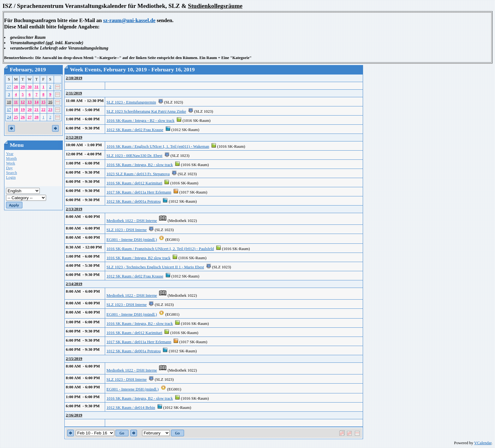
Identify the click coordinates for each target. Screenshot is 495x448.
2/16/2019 (74, 415)
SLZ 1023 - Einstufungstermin (131, 102)
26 (23, 117)
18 (16, 110)
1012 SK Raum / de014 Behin (131, 408)
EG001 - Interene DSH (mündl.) (132, 389)
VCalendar (483, 443)
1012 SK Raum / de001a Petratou (134, 201)
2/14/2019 (74, 284)
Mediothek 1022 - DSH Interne (132, 221)
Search (12, 173)
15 (43, 102)
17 (9, 110)
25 (16, 117)
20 (30, 110)
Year (10, 154)
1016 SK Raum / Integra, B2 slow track (138, 258)
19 (23, 110)
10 (9, 102)
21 (36, 110)
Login (11, 177)
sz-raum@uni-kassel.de (129, 20)
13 (30, 102)
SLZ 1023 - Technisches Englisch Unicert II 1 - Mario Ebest (155, 267)
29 (23, 87)
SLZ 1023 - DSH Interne (126, 230)
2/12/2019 (74, 137)
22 (43, 110)
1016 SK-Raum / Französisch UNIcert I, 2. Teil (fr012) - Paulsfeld (160, 249)
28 (16, 87)
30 (30, 87)
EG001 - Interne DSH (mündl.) (132, 240)
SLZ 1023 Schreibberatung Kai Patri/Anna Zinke (146, 111)
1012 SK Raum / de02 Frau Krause (135, 130)
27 (9, 87)
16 (50, 102)
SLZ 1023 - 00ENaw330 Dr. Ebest (134, 156)
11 (16, 102)
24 (9, 117)
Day (9, 168)
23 (50, 110)
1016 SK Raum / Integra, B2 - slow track (140, 165)
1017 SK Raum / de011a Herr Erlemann (139, 192)
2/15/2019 (74, 359)
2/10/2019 (74, 78)
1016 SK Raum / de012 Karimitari (134, 183)
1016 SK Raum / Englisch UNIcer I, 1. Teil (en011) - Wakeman (158, 146)
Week (11, 163)
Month (11, 158)
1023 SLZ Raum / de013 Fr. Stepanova (138, 174)
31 (36, 87)
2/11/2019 (74, 93)
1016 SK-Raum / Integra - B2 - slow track (140, 121)
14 (36, 102)
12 (23, 102)
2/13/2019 (74, 209)
